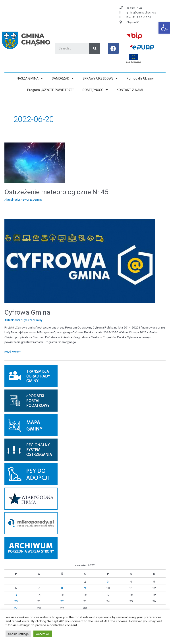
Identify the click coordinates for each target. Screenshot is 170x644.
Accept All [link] (43, 634)
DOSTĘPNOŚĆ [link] (95, 90)
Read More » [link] (13, 351)
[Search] (95, 48)
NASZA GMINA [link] (30, 78)
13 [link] (16, 595)
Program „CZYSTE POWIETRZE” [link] (50, 90)
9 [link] (85, 588)
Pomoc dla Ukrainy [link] (140, 78)
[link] (164, 28)
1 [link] (62, 581)
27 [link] (16, 608)
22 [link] (62, 601)
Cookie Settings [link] (18, 634)
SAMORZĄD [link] (63, 78)
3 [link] (108, 581)
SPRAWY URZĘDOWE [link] (100, 78)
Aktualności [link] (12, 199)
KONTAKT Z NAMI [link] (130, 90)
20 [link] (16, 601)
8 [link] (62, 588)
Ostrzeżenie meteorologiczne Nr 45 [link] (56, 192)
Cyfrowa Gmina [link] (27, 312)
